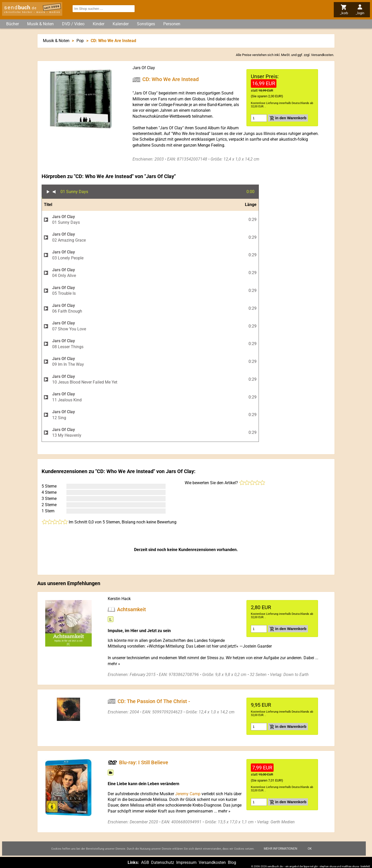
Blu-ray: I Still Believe (144, 762)
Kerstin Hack (119, 599)
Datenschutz (163, 862)
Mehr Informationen (281, 849)
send (20, 7)
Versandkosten (322, 55)
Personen (172, 24)
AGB (145, 862)
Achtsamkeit (131, 609)
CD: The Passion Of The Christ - (154, 701)
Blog (232, 862)
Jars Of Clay (144, 68)
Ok (310, 849)
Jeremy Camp (188, 794)
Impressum (186, 862)
